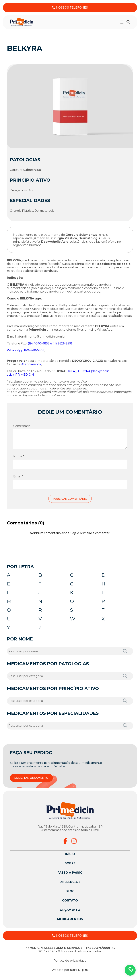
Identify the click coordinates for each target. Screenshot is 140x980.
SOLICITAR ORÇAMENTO (31, 780)
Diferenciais (70, 884)
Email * (18, 476)
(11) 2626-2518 (62, 343)
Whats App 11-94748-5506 (26, 350)
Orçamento (70, 912)
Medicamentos (70, 922)
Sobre (70, 866)
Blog (70, 894)
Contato (70, 903)
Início (70, 857)
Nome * (19, 456)
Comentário (22, 426)
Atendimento (31, 364)
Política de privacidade (70, 963)
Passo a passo (70, 875)
